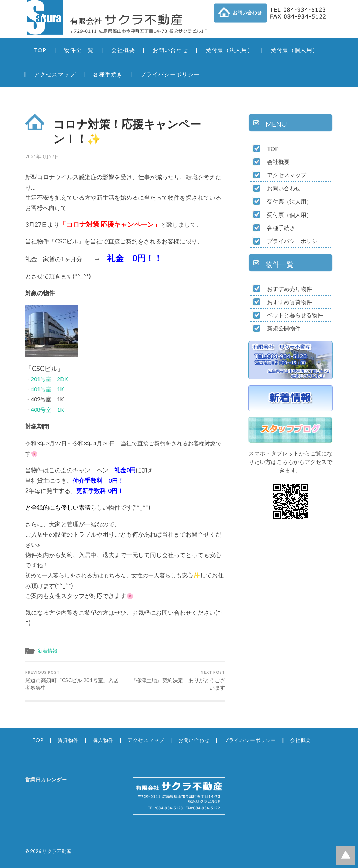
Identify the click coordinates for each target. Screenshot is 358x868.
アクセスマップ (55, 74)
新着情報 (48, 651)
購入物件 (103, 740)
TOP (40, 50)
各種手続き (108, 74)
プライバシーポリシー (170, 74)
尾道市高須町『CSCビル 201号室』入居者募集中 (74, 680)
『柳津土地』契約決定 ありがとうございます (176, 680)
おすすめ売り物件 (289, 289)
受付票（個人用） (294, 50)
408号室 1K (47, 410)
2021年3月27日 (42, 156)
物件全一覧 (79, 50)
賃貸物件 (68, 740)
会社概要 (123, 50)
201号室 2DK (49, 379)
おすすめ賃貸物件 (289, 302)
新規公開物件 (284, 328)
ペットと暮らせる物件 (295, 315)
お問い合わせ (170, 50)
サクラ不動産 (57, 851)
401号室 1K (47, 389)
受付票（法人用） (229, 50)
